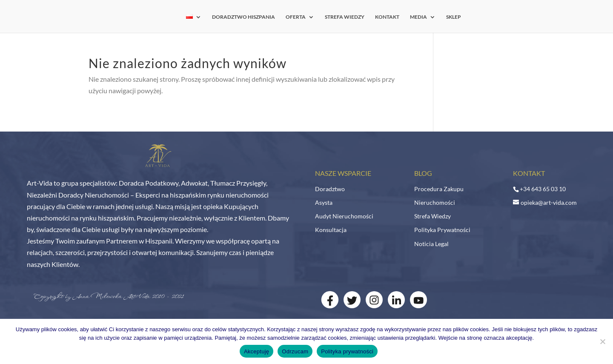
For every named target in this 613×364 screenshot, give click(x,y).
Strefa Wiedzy (433, 216)
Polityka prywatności (347, 351)
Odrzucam (295, 351)
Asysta (324, 202)
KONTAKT (387, 17)
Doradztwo (330, 189)
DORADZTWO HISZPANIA (243, 17)
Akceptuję (256, 351)
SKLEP (454, 17)
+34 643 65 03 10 (543, 189)
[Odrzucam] (602, 341)
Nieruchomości (435, 202)
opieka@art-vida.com (549, 202)
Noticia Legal (431, 244)
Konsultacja (331, 230)
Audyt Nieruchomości (344, 216)
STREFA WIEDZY (345, 17)
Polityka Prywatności (442, 230)
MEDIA (418, 17)
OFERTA (296, 17)
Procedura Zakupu (439, 189)
